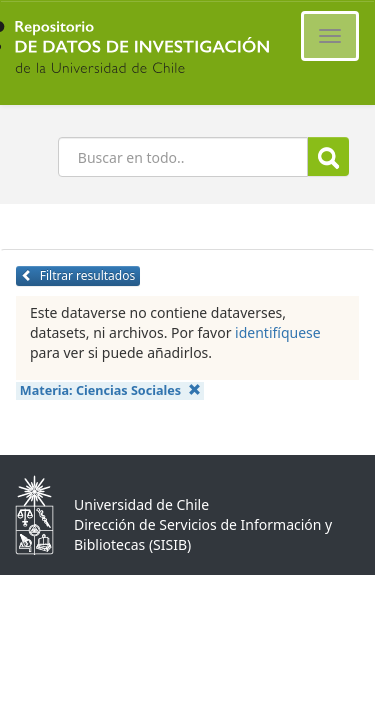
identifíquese (278, 332)
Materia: (110, 390)
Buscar (328, 157)
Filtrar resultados (78, 275)
